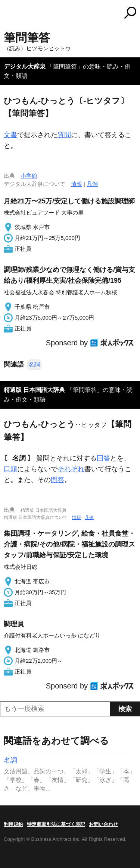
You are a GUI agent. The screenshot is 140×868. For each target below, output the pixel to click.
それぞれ (71, 469)
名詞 (34, 365)
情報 (77, 184)
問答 (57, 480)
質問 (64, 135)
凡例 (92, 184)
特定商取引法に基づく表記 (56, 824)
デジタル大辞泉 (25, 66)
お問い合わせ (103, 824)
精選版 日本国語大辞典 (34, 390)
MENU (9, 14)
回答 (103, 458)
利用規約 (13, 824)
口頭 (10, 469)
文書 (10, 135)
